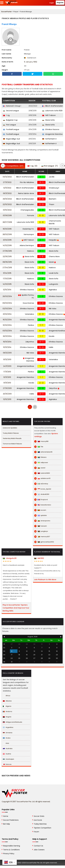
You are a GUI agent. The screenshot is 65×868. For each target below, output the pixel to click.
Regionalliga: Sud (11, 139)
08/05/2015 (7, 262)
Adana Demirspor (27, 245)
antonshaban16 (43, 452)
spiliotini (40, 515)
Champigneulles (27, 210)
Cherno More (54, 256)
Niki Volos (53, 309)
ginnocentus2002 (44, 542)
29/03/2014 (7, 296)
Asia (6, 743)
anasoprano (42, 521)
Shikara (40, 457)
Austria (7, 754)
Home (6, 816)
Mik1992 (39, 558)
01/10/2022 (7, 210)
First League (9, 125)
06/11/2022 (7, 193)
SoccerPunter (6, 12)
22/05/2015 (7, 256)
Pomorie (31, 215)
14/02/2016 (7, 245)
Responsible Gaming (12, 846)
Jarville (52, 177)
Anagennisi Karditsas (26, 366)
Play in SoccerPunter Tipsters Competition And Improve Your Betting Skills (16, 608)
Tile (39, 447)
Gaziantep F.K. (28, 229)
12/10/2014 (7, 290)
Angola (7, 717)
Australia (8, 749)
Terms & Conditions (11, 850)
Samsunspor (29, 234)
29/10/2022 (7, 199)
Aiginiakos (53, 290)
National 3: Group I (12, 106)
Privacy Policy (9, 854)
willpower (41, 463)
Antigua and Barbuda (12, 722)
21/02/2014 (7, 314)
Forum (36, 832)
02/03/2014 (7, 309)
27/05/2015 (7, 251)
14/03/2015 (7, 284)
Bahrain (7, 764)
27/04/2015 (7, 268)
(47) (13, 166)
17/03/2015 (7, 279)
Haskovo (31, 251)
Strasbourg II (54, 188)
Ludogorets (53, 284)
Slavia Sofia (48, 120)
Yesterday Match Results (12, 438)
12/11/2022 (7, 188)
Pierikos (31, 325)
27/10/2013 (7, 388)
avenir (40, 468)
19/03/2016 (7, 229)
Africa (6, 696)
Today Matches (40, 824)
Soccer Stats (39, 816)
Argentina (8, 727)
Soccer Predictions (11, 820)
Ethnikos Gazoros (51, 129)
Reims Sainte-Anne (26, 193)
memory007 (42, 537)
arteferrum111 (42, 478)
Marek (52, 262)
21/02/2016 (7, 240)
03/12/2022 (7, 177)
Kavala (52, 336)
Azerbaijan (8, 759)
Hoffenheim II (49, 139)
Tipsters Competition (42, 828)
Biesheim (53, 199)
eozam (40, 510)
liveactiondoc (43, 505)
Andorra (7, 711)
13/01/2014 (7, 347)
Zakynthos (30, 342)
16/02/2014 (7, 320)
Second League (11, 111)
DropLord (41, 500)
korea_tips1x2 (43, 489)
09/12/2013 (7, 353)
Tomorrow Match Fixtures (12, 444)
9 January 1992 (31, 62)
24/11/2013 (7, 366)
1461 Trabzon (49, 115)
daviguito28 (10, 558)
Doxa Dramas (28, 303)
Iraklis (51, 347)
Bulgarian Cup (10, 120)
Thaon (51, 204)
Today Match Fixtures (11, 433)
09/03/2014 (7, 303)
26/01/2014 (7, 336)
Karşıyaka (54, 240)
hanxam (41, 526)
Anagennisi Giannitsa (52, 134)
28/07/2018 (7, 222)
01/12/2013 (7, 359)
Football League (11, 129)
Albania (7, 701)
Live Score (38, 820)
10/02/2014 (7, 325)
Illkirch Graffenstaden (53, 106)
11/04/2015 (7, 273)
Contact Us (38, 846)
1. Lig (6, 115)
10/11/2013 (7, 377)
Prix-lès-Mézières (27, 182)
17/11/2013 (7, 372)
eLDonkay (41, 484)
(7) (50, 166)
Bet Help (7, 824)
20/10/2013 (7, 394)
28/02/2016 (7, 234)
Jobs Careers (39, 850)
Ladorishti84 (42, 473)
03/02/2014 (7, 331)
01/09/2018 (7, 215)
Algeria (7, 706)
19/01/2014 (7, 342)
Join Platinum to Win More (45, 580)
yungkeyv (41, 531)
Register (60, 3)
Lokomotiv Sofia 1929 (52, 111)
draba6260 (42, 494)
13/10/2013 (7, 399)
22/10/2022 (7, 204)
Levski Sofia (53, 273)
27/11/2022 (7, 182)
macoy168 (41, 441)
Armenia (8, 733)
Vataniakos (29, 314)
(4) (32, 166)
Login (52, 3)
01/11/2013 (7, 383)
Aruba (7, 738)
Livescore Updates (10, 428)
